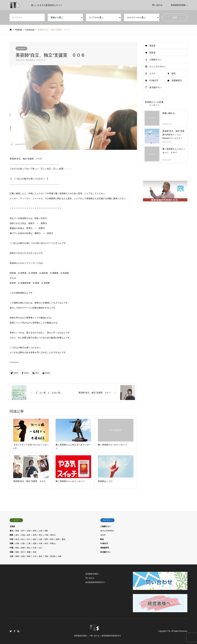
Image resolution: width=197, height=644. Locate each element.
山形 (40, 531)
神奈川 (53, 535)
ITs (169, 631)
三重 (29, 543)
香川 (23, 552)
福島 (46, 531)
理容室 (152, 53)
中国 (11, 548)
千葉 (46, 535)
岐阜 (52, 539)
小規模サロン (156, 60)
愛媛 (29, 552)
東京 (17, 535)
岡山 (29, 548)
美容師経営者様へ (179, 5)
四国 (11, 552)
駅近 (174, 73)
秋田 (35, 531)
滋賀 (35, 543)
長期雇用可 (177, 80)
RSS (18, 631)
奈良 (46, 543)
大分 (35, 556)
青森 (17, 531)
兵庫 (40, 543)
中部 (11, 539)
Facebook (21, 49)
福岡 (17, 556)
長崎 (29, 556)
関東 (11, 535)
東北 (11, 531)
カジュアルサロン (158, 67)
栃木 (29, 535)
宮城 (29, 531)
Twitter (11, 631)
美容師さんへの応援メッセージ (154, 104)
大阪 (23, 543)
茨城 (23, 535)
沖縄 (60, 556)
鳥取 (17, 548)
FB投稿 (19, 30)
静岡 (58, 539)
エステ (152, 73)
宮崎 (46, 556)
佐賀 (23, 556)
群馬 (35, 535)
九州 (11, 556)
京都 (17, 543)
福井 (35, 539)
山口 (40, 548)
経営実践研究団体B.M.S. (95, 582)
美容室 (152, 46)
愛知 (64, 539)
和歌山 (53, 543)
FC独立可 (154, 80)
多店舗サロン (156, 87)
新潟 (17, 539)
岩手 (23, 531)
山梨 (40, 539)
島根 (23, 548)
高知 (35, 552)
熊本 (40, 556)
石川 (29, 539)
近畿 (11, 543)
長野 (46, 539)
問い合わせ (157, 5)
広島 (35, 548)
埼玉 (40, 535)
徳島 (17, 552)
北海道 (12, 526)
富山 (23, 539)
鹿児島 (53, 556)
